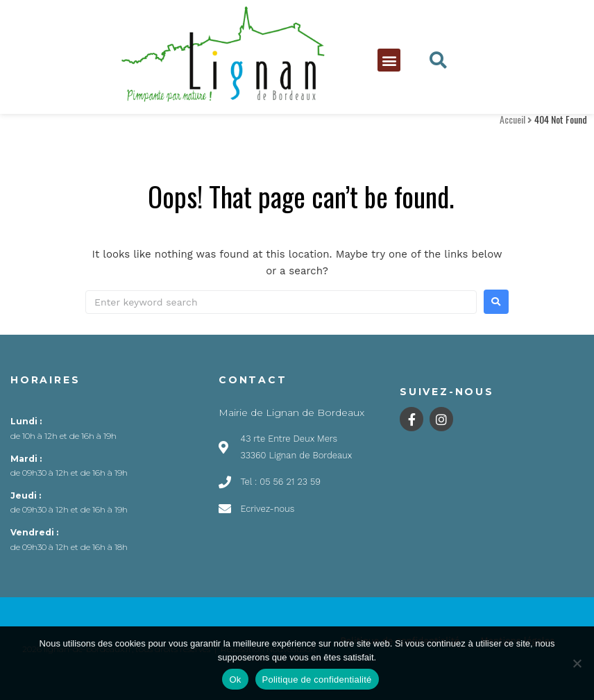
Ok (235, 680)
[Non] (577, 663)
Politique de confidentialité (317, 680)
